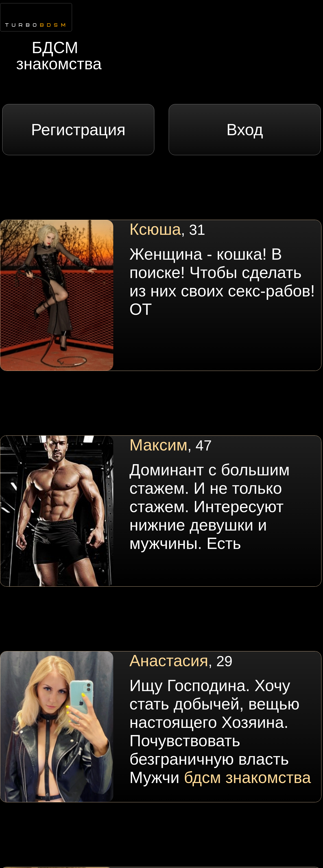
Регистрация (78, 130)
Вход (245, 130)
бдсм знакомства (248, 777)
